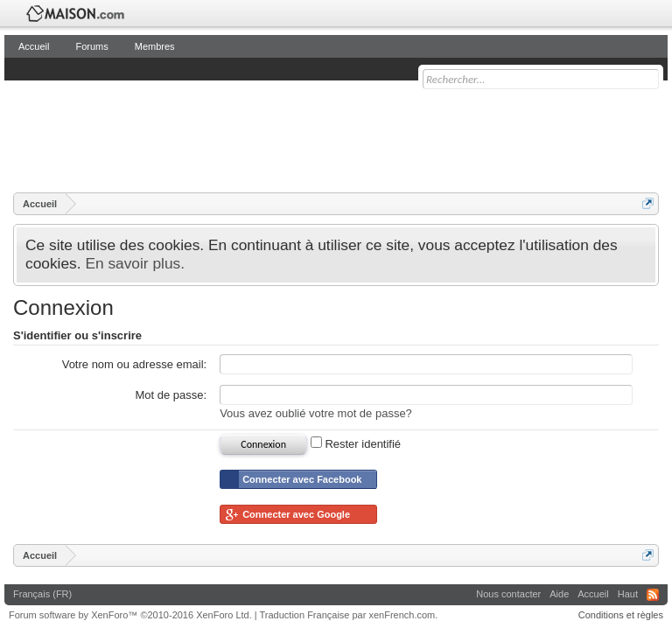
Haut (628, 594)
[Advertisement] (332, 136)
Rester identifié (356, 444)
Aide (559, 594)
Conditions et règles (621, 615)
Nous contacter (508, 594)
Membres (155, 46)
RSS (653, 595)
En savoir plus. (135, 263)
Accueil (34, 46)
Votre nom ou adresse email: (134, 364)
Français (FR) (42, 594)
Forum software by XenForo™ (130, 615)
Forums (91, 46)
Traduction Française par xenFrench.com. (349, 615)
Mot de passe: (171, 395)
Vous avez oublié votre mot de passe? (316, 413)
